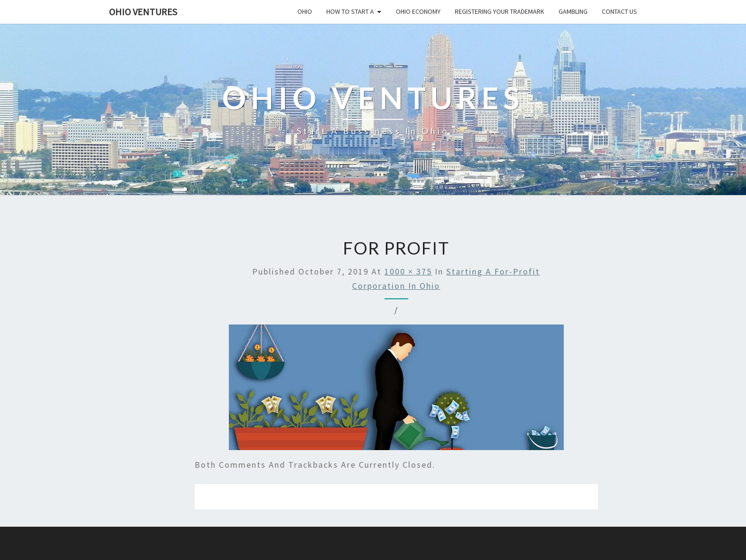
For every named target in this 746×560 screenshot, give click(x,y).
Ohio (305, 11)
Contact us (619, 11)
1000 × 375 (408, 271)
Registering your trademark (500, 11)
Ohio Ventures (143, 12)
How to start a (350, 11)
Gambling (573, 11)
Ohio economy (418, 11)
